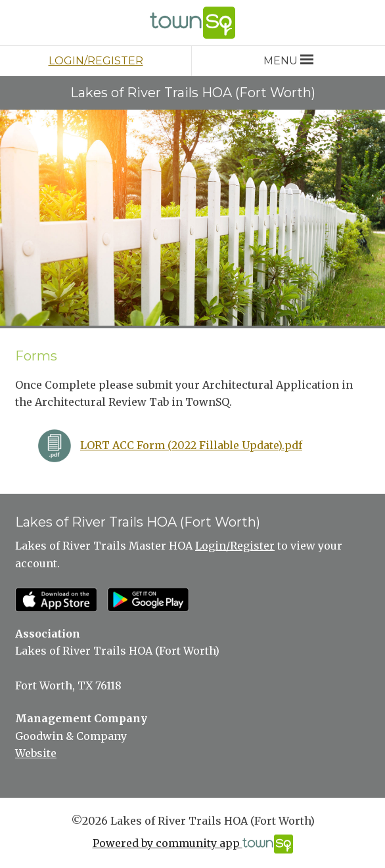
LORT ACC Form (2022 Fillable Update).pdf (191, 445)
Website (36, 753)
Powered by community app (193, 844)
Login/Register (96, 61)
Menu (288, 61)
